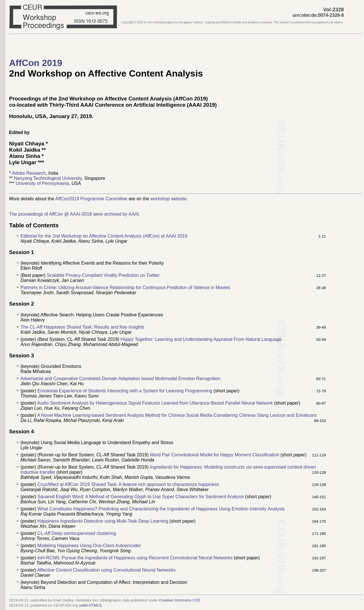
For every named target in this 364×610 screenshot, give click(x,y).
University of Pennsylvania (42, 183)
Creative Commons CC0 (179, 600)
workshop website (168, 199)
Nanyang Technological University (48, 178)
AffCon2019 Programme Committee (91, 199)
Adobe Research (29, 173)
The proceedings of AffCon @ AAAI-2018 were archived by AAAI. (75, 214)
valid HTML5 (91, 605)
